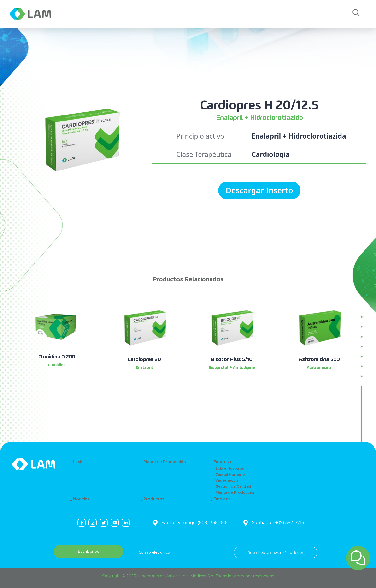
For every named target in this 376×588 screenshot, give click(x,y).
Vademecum (227, 480)
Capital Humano (230, 474)
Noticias (115, 14)
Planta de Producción (165, 462)
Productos (154, 14)
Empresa (79, 14)
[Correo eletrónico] (180, 552)
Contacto (195, 14)
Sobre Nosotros (230, 468)
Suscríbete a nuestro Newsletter (276, 552)
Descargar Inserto (259, 190)
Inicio (78, 462)
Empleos (232, 14)
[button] (356, 14)
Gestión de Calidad (233, 486)
